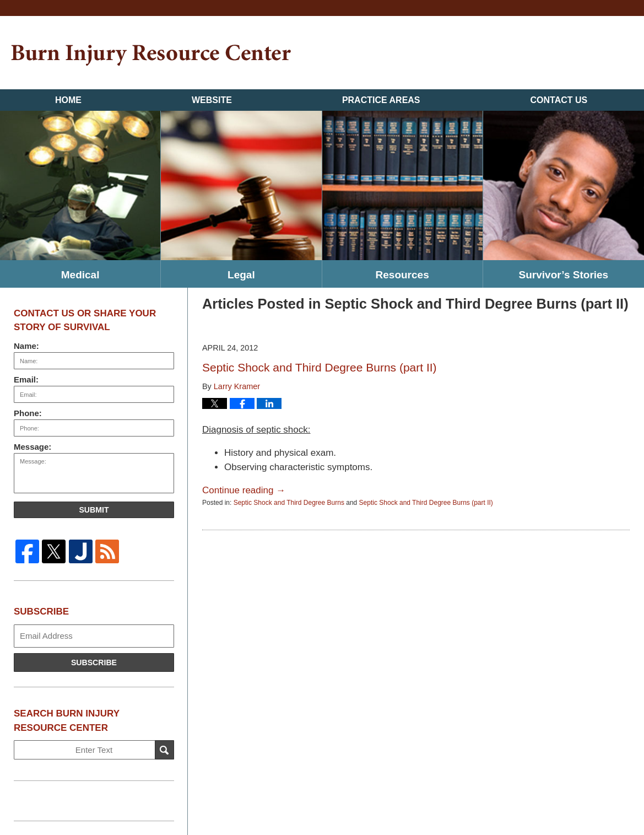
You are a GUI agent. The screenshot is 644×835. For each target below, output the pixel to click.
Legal (241, 275)
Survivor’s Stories (564, 275)
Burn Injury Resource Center (151, 55)
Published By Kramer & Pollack (579, 54)
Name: (26, 346)
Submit (94, 510)
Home (68, 100)
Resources (402, 275)
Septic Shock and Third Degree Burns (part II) (320, 367)
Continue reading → (244, 490)
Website (212, 100)
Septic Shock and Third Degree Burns (289, 503)
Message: (33, 447)
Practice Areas (381, 100)
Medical (80, 275)
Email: (26, 379)
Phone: (28, 413)
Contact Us (559, 100)
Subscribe (94, 662)
